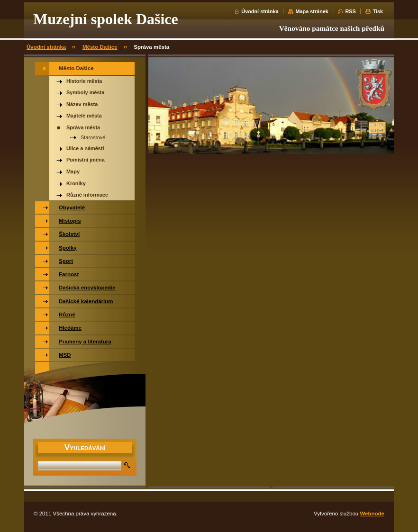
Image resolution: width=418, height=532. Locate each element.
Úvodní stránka (260, 11)
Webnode (372, 514)
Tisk (378, 11)
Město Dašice (100, 47)
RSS (350, 11)
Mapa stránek (312, 11)
